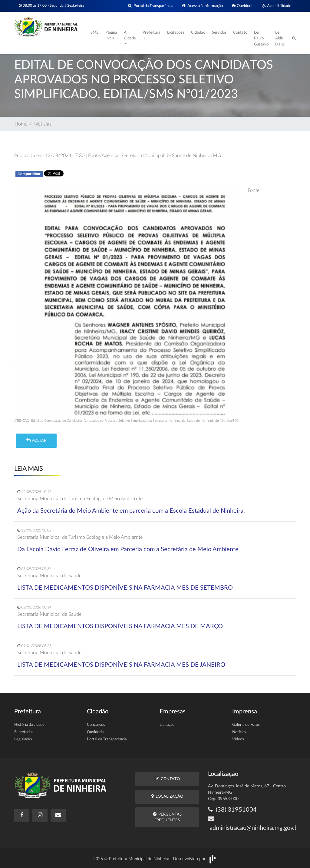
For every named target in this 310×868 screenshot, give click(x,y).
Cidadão (198, 33)
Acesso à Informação (203, 6)
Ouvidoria (243, 6)
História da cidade (29, 725)
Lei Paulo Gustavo (261, 39)
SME (95, 33)
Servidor (219, 33)
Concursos (96, 725)
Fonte (254, 190)
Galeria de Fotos (246, 725)
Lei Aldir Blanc (280, 39)
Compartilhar (29, 174)
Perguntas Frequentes (167, 817)
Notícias (43, 124)
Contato (240, 33)
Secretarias (24, 732)
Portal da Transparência (151, 6)
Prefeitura (152, 33)
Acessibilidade (277, 6)
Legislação (23, 739)
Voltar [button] (36, 440)
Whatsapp (84, 175)
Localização (167, 796)
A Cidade (130, 36)
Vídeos (238, 739)
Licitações (176, 33)
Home (21, 124)
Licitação (167, 725)
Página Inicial (111, 36)
